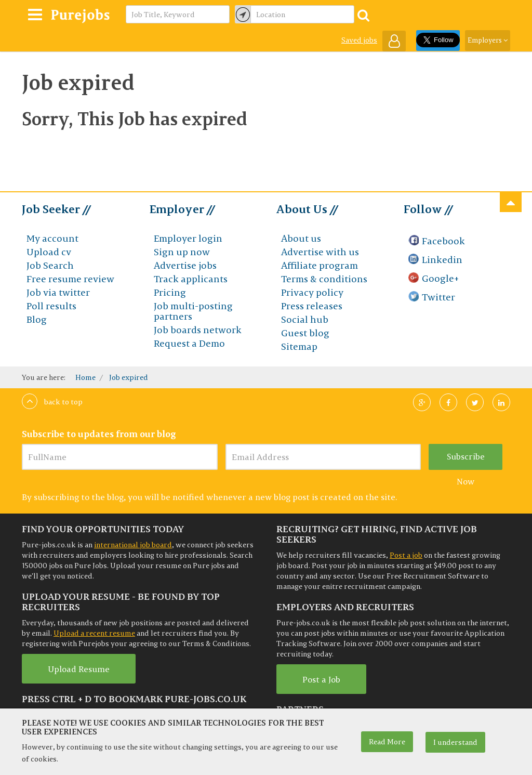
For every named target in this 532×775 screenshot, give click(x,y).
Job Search (50, 265)
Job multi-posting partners (193, 311)
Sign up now (182, 252)
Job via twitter (58, 292)
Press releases (312, 306)
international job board (133, 545)
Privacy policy (312, 292)
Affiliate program (320, 265)
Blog (37, 319)
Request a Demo (189, 343)
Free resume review (70, 279)
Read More (387, 742)
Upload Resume (79, 669)
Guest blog (305, 333)
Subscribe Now (466, 461)
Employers (488, 40)
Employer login (188, 238)
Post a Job (321, 679)
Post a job (406, 555)
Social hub (305, 319)
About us (301, 238)
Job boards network (198, 330)
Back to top (52, 402)
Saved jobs (359, 40)
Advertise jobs (185, 265)
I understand (455, 742)
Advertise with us (320, 252)
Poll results (51, 306)
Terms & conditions (324, 279)
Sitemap (299, 346)
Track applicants (191, 279)
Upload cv (49, 252)
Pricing (170, 292)
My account (52, 238)
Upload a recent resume (94, 633)
